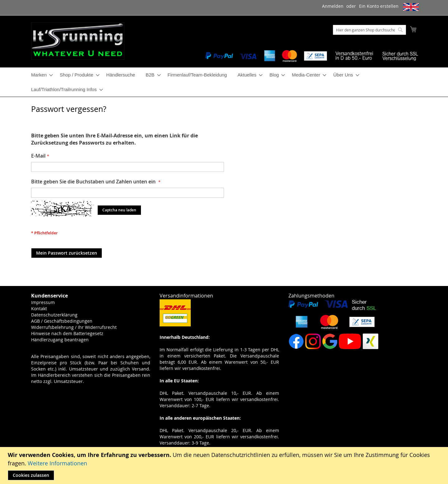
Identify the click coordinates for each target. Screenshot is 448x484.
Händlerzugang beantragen (60, 340)
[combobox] (369, 30)
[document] (225, 466)
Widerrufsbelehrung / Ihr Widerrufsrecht (74, 327)
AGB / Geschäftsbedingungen (62, 321)
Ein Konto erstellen (379, 6)
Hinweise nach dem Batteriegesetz (67, 333)
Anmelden (333, 6)
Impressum (43, 302)
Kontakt (39, 309)
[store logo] (78, 41)
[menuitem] (40, 75)
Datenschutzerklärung (54, 315)
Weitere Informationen (57, 463)
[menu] (224, 82)
